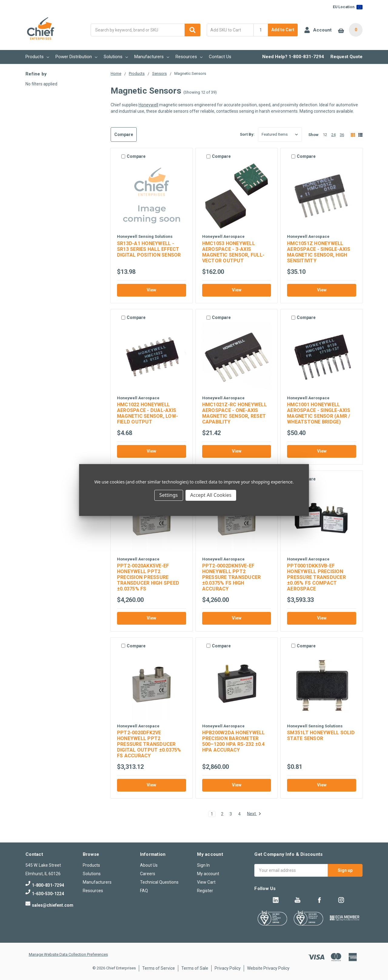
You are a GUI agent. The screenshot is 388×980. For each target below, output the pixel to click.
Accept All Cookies (211, 495)
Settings (169, 495)
